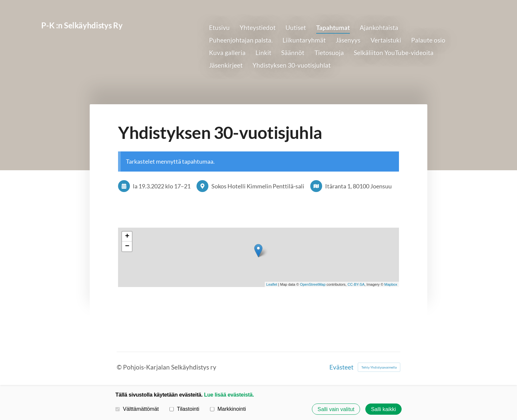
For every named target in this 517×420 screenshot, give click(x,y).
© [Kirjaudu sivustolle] (120, 367)
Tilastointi (184, 409)
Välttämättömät (137, 409)
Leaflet (272, 284)
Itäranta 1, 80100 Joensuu (358, 186)
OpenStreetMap (313, 284)
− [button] (127, 246)
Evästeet (341, 367)
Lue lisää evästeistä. (229, 395)
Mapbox (391, 284)
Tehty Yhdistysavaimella (379, 367)
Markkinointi (228, 409)
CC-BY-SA (356, 284)
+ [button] (127, 237)
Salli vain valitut (336, 409)
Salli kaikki (383, 409)
